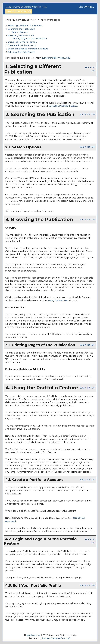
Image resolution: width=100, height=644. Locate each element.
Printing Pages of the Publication (29, 39)
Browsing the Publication (21, 35)
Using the (58, 300)
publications (33, 635)
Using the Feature (22, 42)
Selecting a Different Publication (25, 26)
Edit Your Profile (21, 52)
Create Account (22, 45)
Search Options (20, 32)
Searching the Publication (21, 29)
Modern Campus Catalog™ (57, 638)
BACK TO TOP (87, 114)
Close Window (86, 7)
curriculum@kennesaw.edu (56, 58)
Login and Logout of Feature (28, 49)
